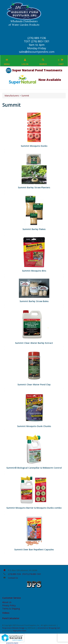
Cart (61, 64)
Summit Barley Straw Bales (34, 301)
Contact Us (13, 578)
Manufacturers (12, 96)
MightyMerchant (19, 631)
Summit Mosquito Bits (34, 271)
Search (43, 64)
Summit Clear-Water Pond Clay (34, 384)
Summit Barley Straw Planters (34, 187)
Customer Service (11, 598)
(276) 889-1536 (14, 574)
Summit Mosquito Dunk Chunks (34, 426)
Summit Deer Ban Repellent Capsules (34, 549)
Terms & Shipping (11, 609)
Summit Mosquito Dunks (34, 146)
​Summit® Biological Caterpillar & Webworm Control (34, 468)
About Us (7, 602)
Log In (25, 64)
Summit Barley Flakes (34, 229)
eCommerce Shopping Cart (49, 628)
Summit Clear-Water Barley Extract (34, 343)
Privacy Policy (9, 605)
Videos (6, 613)
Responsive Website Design (13, 628)
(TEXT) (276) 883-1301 (32, 574)
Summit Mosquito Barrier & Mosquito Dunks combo (34, 508)
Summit (25, 96)
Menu (7, 64)
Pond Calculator (11, 618)
